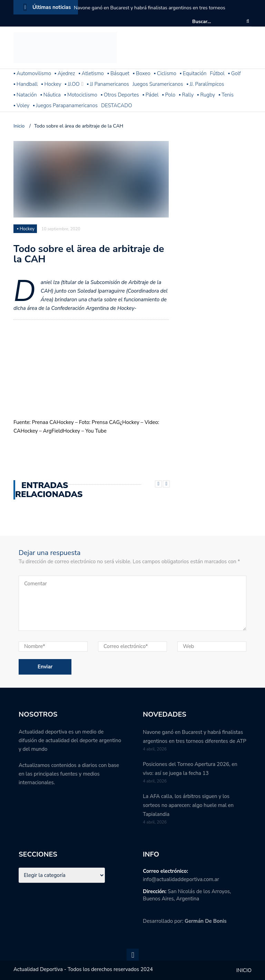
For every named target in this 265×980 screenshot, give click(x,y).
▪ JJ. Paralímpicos (205, 84)
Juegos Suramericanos (158, 84)
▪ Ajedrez (65, 73)
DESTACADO (117, 105)
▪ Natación (25, 95)
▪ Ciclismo (165, 73)
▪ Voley (21, 105)
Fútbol (217, 73)
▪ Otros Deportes (120, 95)
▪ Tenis (226, 95)
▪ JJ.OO (72, 84)
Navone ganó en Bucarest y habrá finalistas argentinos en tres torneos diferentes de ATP (150, 12)
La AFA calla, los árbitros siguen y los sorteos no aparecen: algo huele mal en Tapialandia (188, 805)
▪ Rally (186, 95)
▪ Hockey (51, 84)
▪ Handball (26, 84)
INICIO (244, 970)
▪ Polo (169, 95)
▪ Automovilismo (32, 73)
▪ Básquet (118, 73)
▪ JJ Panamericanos (108, 84)
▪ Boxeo (142, 73)
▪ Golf (234, 73)
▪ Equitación (193, 73)
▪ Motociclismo (81, 95)
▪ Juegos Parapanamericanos (65, 105)
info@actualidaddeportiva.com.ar (181, 879)
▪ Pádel (151, 95)
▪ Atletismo (91, 73)
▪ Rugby (206, 95)
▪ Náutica (51, 95)
